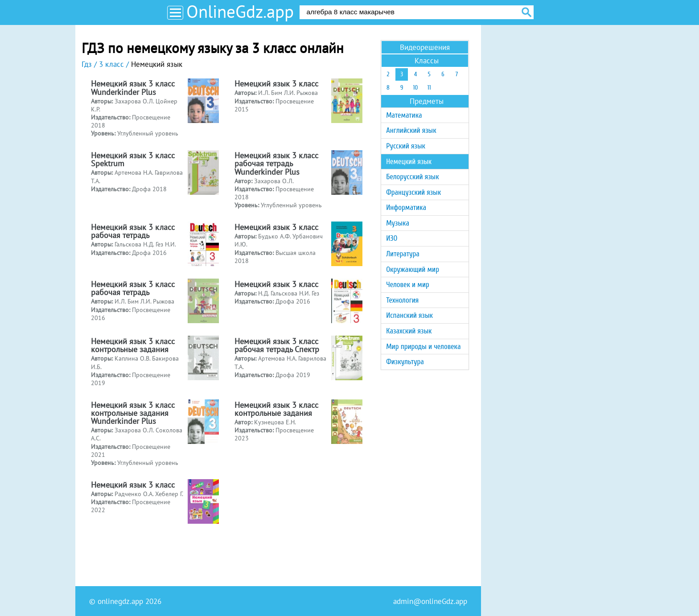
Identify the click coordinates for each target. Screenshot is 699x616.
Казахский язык (409, 331)
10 (415, 88)
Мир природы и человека (423, 347)
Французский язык (413, 192)
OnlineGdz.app (240, 11)
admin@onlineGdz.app (430, 601)
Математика (404, 115)
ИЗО (392, 238)
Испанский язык (409, 315)
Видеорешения (425, 47)
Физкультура (405, 362)
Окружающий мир (413, 269)
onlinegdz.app (120, 601)
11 (429, 88)
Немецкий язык (409, 162)
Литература (403, 254)
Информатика (406, 207)
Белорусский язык (412, 177)
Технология (402, 300)
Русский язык (406, 146)
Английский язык (411, 130)
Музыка (398, 223)
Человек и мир (408, 285)
